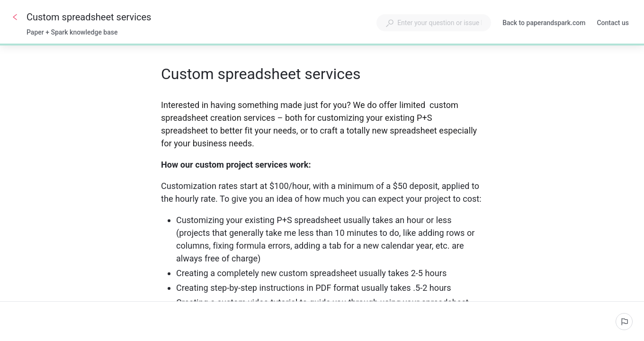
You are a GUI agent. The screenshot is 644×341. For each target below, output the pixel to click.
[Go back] (15, 17)
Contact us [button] (613, 23)
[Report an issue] (624, 322)
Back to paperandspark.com (544, 24)
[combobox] (434, 23)
